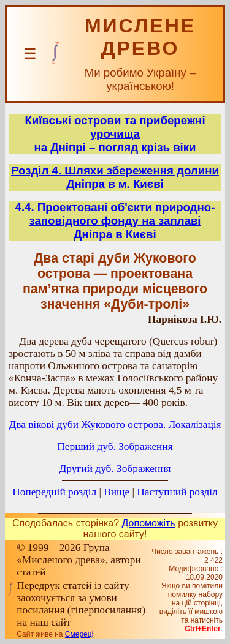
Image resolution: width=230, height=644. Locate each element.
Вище (117, 492)
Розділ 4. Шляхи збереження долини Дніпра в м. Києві (115, 177)
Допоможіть (149, 523)
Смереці (79, 634)
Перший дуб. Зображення (115, 447)
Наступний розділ (177, 492)
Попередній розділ (54, 492)
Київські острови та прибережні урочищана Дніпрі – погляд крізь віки (115, 134)
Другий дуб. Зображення (115, 469)
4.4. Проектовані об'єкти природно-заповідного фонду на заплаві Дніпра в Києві (115, 221)
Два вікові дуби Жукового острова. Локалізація (115, 425)
